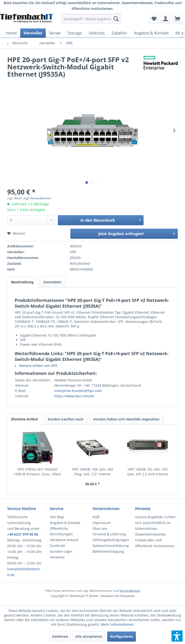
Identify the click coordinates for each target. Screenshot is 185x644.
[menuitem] (91, 19)
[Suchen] (116, 19)
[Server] (55, 33)
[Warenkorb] (177, 19)
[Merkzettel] (154, 19)
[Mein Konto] (165, 19)
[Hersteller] (33, 33)
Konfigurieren (122, 636)
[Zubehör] (119, 33)
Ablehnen (60, 636)
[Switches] (97, 33)
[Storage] (75, 33)
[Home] (11, 33)
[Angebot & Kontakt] (151, 33)
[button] (177, 636)
